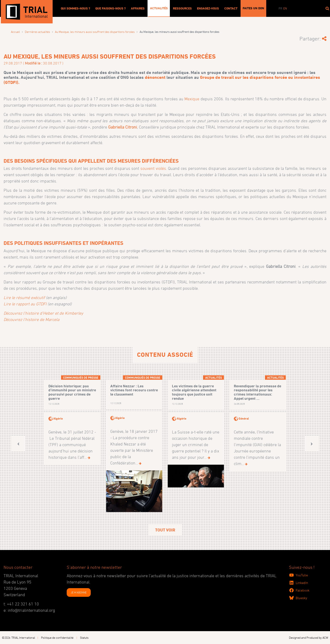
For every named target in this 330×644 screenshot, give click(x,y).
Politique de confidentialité (57, 638)
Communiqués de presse (81, 378)
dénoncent (155, 77)
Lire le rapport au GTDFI (25, 304)
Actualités (159, 8)
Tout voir (165, 530)
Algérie (58, 418)
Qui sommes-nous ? (75, 8)
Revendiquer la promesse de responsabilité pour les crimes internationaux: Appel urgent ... (257, 392)
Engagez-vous (208, 8)
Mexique (192, 99)
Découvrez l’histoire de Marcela (31, 319)
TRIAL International (23, 638)
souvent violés (153, 168)
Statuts (84, 638)
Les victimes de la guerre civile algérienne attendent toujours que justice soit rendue (194, 392)
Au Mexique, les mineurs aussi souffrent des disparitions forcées (95, 32)
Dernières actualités (37, 32)
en (285, 8)
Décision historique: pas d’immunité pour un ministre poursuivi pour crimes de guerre (72, 392)
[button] (18, 444)
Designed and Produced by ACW (309, 638)
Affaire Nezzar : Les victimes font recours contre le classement (134, 390)
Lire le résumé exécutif (24, 298)
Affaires (138, 8)
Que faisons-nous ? (110, 8)
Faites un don (253, 8)
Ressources (182, 8)
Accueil (15, 32)
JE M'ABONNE (79, 592)
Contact (231, 8)
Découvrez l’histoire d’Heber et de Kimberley (43, 313)
